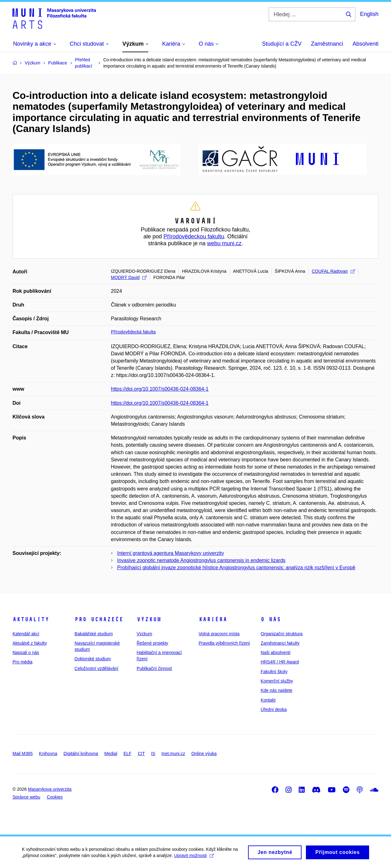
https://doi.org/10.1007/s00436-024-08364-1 (160, 389)
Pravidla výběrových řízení (224, 643)
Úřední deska (274, 709)
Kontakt (268, 700)
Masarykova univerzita (50, 789)
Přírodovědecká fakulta (133, 332)
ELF (128, 754)
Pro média (23, 662)
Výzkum (149, 619)
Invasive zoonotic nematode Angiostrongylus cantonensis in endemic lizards (201, 560)
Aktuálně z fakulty (30, 643)
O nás (271, 619)
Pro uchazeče (99, 619)
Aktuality (31, 619)
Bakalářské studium (94, 634)
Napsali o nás (26, 652)
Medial (111, 754)
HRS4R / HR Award (280, 662)
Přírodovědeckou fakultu (194, 236)
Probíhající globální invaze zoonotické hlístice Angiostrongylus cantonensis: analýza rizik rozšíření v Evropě (236, 568)
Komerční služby (277, 681)
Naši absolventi (275, 652)
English (369, 14)
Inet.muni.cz (173, 754)
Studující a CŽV (282, 44)
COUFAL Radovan (333, 271)
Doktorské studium (93, 659)
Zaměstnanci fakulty (280, 643)
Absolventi (366, 44)
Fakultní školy (274, 672)
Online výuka (204, 754)
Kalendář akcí (26, 634)
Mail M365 (23, 754)
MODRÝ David (129, 277)
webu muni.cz (224, 243)
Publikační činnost (154, 668)
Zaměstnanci (327, 44)
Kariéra (213, 619)
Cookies (55, 797)
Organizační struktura (282, 634)
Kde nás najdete (276, 690)
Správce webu (26, 797)
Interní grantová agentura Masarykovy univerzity (171, 553)
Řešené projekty (152, 643)
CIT (141, 754)
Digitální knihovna (81, 754)
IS (153, 754)
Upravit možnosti (194, 857)
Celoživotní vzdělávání (96, 668)
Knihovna (48, 754)
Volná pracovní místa (219, 634)
